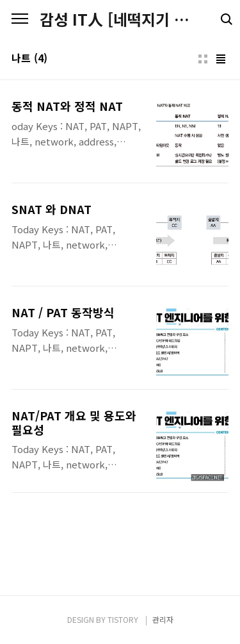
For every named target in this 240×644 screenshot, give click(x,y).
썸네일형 (203, 59)
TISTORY (123, 619)
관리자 (163, 619)
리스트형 (221, 59)
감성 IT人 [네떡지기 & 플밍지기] (120, 19)
